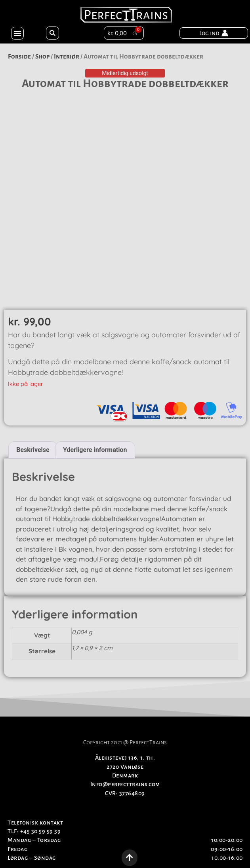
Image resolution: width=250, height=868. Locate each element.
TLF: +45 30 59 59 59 (34, 831)
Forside (19, 56)
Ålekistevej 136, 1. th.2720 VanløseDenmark (125, 767)
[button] (17, 33)
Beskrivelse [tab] (33, 450)
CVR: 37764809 (125, 793)
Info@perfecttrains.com (125, 784)
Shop (42, 56)
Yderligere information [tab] (95, 450)
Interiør (67, 56)
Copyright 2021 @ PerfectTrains (125, 742)
